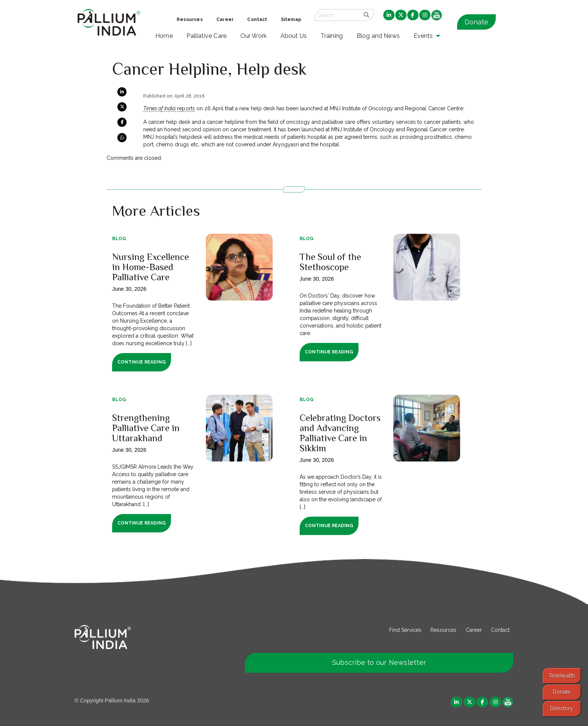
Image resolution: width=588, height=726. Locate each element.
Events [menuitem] (423, 36)
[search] (367, 15)
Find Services (405, 630)
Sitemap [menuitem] (291, 20)
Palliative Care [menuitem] (206, 36)
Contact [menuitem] (257, 20)
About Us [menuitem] (294, 36)
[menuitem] (389, 15)
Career (474, 630)
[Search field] (337, 15)
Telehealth (562, 676)
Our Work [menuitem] (254, 36)
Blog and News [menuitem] (378, 36)
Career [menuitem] (225, 20)
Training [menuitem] (332, 36)
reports (169, 108)
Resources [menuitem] (190, 20)
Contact (500, 630)
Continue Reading (142, 362)
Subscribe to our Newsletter (379, 662)
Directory (562, 708)
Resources (443, 630)
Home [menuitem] (164, 36)
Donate (476, 22)
